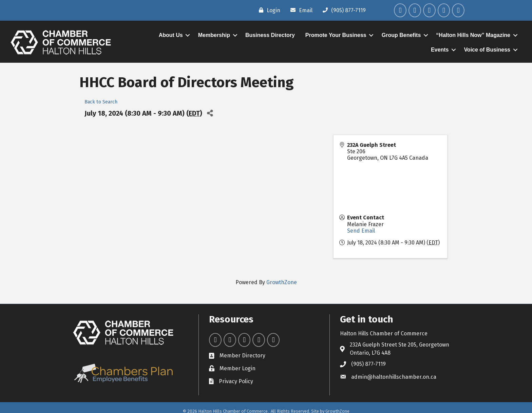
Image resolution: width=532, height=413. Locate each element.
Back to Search (101, 102)
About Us (171, 35)
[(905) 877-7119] (343, 10)
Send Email (361, 231)
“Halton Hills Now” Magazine (473, 35)
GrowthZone (282, 282)
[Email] (300, 10)
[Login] (268, 10)
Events (440, 50)
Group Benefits (401, 35)
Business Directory (270, 35)
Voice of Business (487, 50)
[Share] (210, 113)
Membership (214, 35)
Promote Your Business (336, 35)
